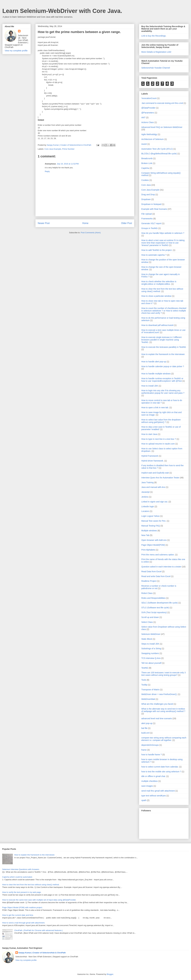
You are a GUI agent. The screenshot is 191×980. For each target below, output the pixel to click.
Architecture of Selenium (153, 139)
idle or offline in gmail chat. (154, 776)
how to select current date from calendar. (160, 767)
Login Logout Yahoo (150, 516)
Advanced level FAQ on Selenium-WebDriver (162, 127)
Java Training (147, 482)
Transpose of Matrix (150, 690)
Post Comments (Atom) (91, 233)
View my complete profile (16, 51)
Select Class (147, 622)
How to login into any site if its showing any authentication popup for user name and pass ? (163, 392)
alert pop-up (147, 723)
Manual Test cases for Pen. (154, 521)
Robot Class (147, 593)
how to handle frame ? (152, 755)
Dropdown (146, 199)
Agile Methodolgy (149, 134)
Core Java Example (53, 149)
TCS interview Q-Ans (151, 658)
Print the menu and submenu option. (158, 555)
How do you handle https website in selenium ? (163, 233)
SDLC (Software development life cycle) (159, 603)
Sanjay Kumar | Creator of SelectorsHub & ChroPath (42, 953)
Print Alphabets (148, 550)
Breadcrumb (147, 158)
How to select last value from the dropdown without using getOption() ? (161, 421)
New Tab (145, 535)
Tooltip (144, 685)
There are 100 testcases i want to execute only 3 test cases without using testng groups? (163, 674)
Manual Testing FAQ (151, 526)
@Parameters (148, 113)
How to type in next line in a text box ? (159, 439)
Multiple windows (149, 531)
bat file (144, 728)
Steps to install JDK (150, 644)
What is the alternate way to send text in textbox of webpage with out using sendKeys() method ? (163, 710)
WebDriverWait (148, 699)
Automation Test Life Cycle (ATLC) (157, 149)
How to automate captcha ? (154, 255)
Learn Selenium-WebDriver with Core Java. (62, 11)
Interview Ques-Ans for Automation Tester (160, 478)
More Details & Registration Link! (156, 52)
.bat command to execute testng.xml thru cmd (162, 103)
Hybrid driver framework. (153, 461)
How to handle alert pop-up (154, 362)
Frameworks (147, 219)
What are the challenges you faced (157, 704)
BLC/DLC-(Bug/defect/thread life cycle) (159, 154)
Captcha (145, 168)
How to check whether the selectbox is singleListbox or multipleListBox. (159, 283)
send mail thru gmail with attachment (158, 791)
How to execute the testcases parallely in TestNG (164, 347)
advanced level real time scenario (157, 718)
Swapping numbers (150, 653)
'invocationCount (149, 98)
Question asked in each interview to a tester (161, 567)
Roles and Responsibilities (153, 598)
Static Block (147, 639)
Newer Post (44, 223)
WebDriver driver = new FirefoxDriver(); (159, 694)
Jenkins (145, 497)
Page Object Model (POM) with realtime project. (22, 907)
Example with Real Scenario (154, 209)
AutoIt (144, 144)
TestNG (145, 668)
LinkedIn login (148, 507)
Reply (47, 171)
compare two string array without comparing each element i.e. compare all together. (164, 739)
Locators (145, 511)
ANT (143, 117)
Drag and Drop (148, 195)
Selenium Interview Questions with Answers (21, 869)
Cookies (145, 180)
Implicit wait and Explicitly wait (155, 473)
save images (147, 786)
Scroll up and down (150, 617)
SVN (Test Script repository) (154, 612)
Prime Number (68, 149)
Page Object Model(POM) (153, 545)
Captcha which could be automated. (17, 877)
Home (85, 223)
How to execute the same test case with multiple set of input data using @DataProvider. (39, 900)
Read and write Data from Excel (156, 576)
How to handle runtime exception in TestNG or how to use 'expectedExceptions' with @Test (162, 380)
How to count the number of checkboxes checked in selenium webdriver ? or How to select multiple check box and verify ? (164, 311)
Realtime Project (149, 581)
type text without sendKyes (154, 796)
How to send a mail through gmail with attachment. (24, 923)
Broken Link (147, 163)
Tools (144, 680)
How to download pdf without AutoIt (157, 325)
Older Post (127, 223)
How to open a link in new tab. (155, 407)
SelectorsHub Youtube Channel (156, 68)
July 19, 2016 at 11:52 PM (68, 164)
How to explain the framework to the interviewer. (163, 354)
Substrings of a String (151, 648)
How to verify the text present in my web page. (22, 892)
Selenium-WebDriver (151, 634)
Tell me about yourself (151, 663)
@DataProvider (148, 108)
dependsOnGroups (150, 745)
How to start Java (149, 434)
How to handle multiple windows (156, 374)
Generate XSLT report (151, 223)
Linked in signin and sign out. (155, 502)
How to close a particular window (156, 296)
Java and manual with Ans (153, 487)
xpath (144, 800)
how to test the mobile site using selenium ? (161, 772)
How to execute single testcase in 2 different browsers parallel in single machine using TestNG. (161, 340)
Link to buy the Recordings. (154, 36)
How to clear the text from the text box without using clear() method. (31, 885)
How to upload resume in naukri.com (158, 444)
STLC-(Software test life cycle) (155, 608)
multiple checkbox (149, 781)
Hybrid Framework (150, 456)
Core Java (146, 185)
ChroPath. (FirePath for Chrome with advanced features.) (38, 930)
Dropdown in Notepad (151, 204)
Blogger (110, 974)
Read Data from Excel (151, 571)
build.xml (145, 733)
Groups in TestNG (149, 228)
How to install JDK (150, 386)
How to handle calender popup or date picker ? (163, 366)
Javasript (145, 492)
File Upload (147, 214)
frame (144, 750)
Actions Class (148, 122)
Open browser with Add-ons (154, 540)
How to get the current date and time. (18, 915)
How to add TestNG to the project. (157, 250)
